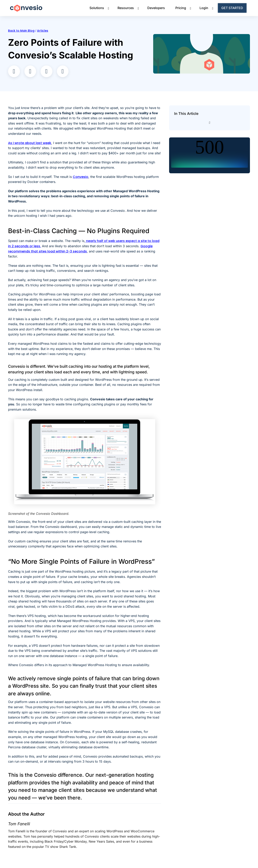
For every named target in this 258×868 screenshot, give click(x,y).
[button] (14, 71)
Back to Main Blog (21, 31)
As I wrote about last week (30, 143)
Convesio (81, 177)
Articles (43, 31)
